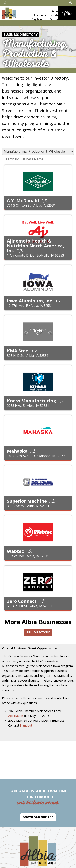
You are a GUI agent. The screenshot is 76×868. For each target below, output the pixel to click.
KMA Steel (18, 351)
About (56, 11)
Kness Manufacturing (32, 401)
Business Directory (21, 35)
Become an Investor (47, 15)
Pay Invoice (39, 19)
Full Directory (38, 632)
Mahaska (17, 451)
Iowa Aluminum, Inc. (30, 301)
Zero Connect (22, 601)
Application (16, 716)
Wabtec (15, 551)
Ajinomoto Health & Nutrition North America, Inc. (35, 246)
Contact (55, 19)
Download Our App (38, 817)
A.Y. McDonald (23, 200)
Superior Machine (27, 501)
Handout (26, 725)
